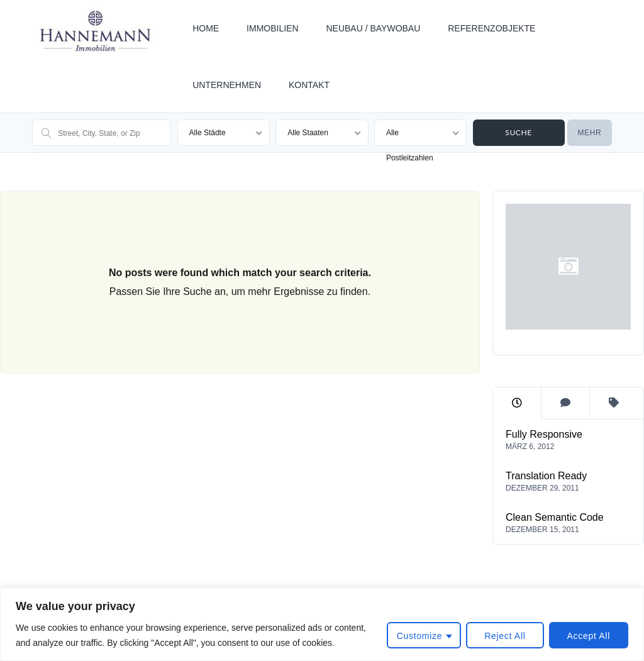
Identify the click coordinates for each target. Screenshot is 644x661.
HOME (206, 28)
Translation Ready (546, 476)
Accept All (589, 636)
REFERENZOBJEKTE (491, 28)
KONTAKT (309, 85)
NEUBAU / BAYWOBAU (373, 28)
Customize (419, 636)
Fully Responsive (544, 434)
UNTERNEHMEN (227, 85)
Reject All (505, 636)
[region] (322, 624)
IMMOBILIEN (272, 28)
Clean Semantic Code (555, 517)
